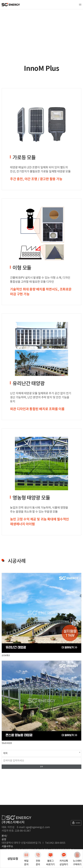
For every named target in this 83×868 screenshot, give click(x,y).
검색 (41, 767)
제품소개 (11, 21)
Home (3, 21)
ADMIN (76, 823)
